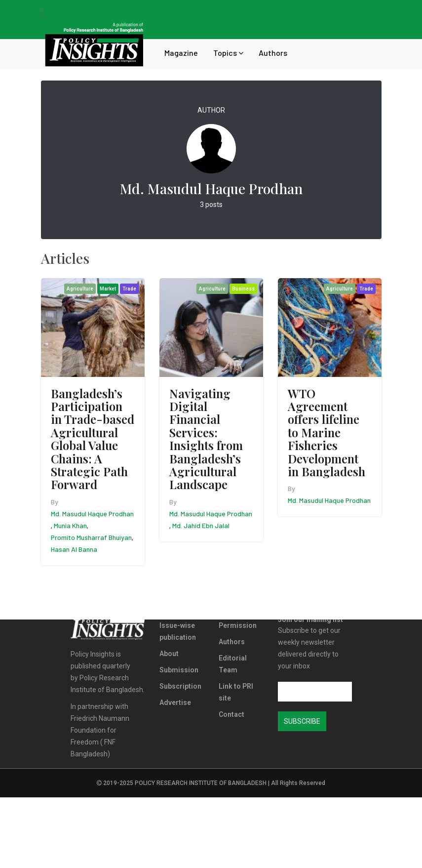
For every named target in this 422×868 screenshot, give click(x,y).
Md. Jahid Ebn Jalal (201, 525)
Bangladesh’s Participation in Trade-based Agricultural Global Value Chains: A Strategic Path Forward (93, 439)
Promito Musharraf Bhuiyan (91, 537)
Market (108, 289)
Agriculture (80, 289)
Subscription (180, 686)
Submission (179, 670)
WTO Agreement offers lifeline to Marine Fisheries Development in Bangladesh (326, 432)
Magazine (181, 53)
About (169, 654)
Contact (231, 714)
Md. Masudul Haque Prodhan (92, 514)
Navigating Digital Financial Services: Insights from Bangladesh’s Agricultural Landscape (206, 439)
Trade (129, 289)
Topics (228, 53)
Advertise (175, 703)
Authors (273, 53)
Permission (238, 625)
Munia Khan (70, 525)
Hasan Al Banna (74, 549)
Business (243, 289)
